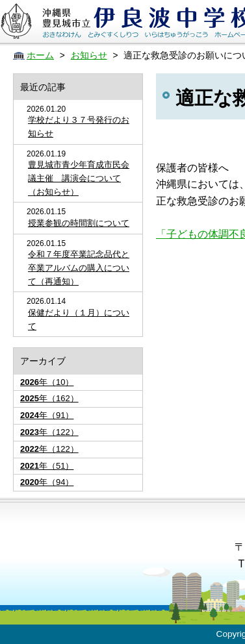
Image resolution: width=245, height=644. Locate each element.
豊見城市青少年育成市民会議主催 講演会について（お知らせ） (79, 178)
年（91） (47, 415)
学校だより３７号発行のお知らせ (79, 127)
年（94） (47, 482)
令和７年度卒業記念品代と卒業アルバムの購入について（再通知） (79, 268)
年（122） (49, 432)
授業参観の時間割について (79, 223)
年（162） (49, 398)
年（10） (47, 382)
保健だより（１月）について (79, 319)
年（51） (47, 466)
